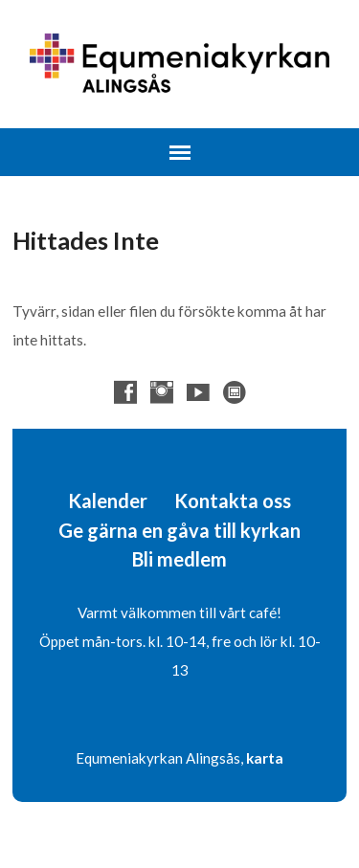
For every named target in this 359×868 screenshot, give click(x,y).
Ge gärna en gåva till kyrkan (179, 530)
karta (265, 758)
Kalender (108, 501)
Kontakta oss (233, 501)
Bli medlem (179, 559)
